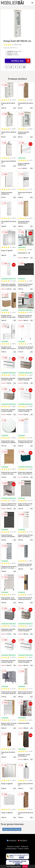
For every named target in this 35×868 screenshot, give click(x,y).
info (15, 108)
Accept (25, 866)
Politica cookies (23, 849)
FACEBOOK (12, 841)
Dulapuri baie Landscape (12, 829)
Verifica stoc (21, 61)
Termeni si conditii (13, 847)
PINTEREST (22, 841)
